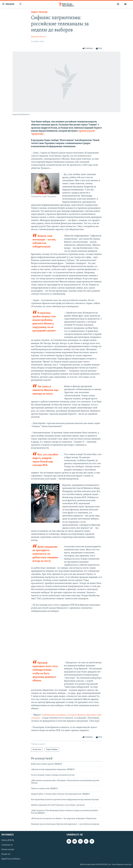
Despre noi (6, 854)
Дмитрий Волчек (38, 37)
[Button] (88, 49)
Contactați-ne (7, 845)
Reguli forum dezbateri (11, 859)
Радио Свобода (39, 12)
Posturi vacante (8, 850)
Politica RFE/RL (8, 840)
